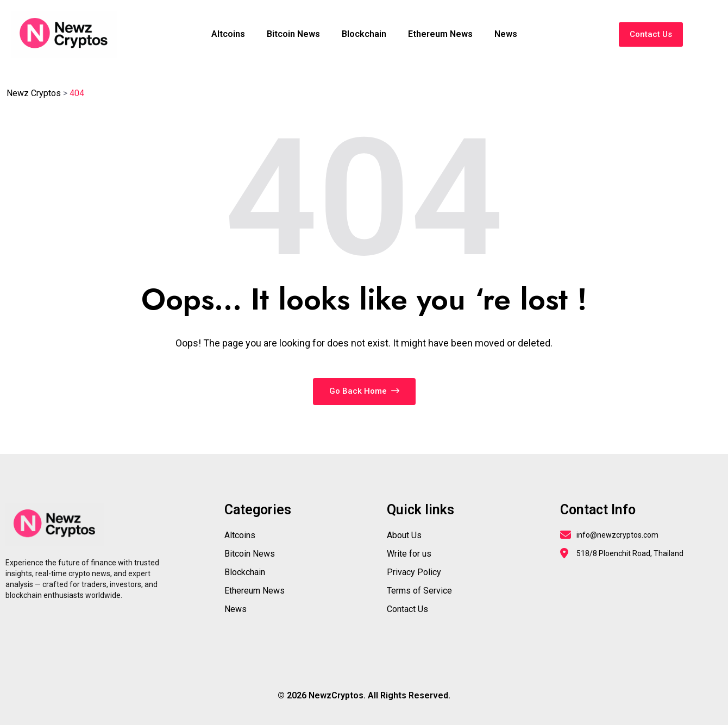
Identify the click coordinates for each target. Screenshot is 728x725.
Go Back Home (364, 391)
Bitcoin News (293, 34)
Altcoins (228, 34)
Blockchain (364, 34)
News (506, 34)
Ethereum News (440, 34)
